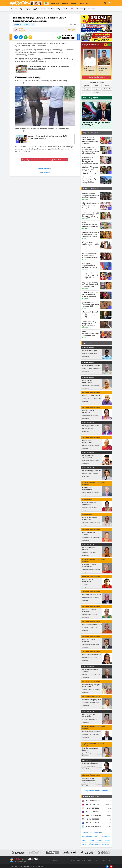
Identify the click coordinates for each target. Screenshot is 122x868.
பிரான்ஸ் (91, 840)
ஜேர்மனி (100, 840)
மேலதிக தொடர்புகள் (92, 796)
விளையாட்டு (82, 9)
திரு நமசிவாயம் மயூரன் (90, 351)
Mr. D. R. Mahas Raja (89, 68)
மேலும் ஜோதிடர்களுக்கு (97, 77)
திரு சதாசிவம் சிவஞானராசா (91, 731)
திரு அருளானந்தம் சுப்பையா (91, 471)
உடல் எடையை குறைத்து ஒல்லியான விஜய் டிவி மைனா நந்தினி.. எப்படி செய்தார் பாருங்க (91, 215)
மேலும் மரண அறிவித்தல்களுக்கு (97, 791)
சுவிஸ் (84, 840)
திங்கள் (97, 92)
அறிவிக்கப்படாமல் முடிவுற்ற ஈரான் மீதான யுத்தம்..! (96, 124)
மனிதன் (65, 3)
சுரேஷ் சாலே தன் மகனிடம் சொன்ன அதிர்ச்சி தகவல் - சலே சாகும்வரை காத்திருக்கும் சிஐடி (90, 140)
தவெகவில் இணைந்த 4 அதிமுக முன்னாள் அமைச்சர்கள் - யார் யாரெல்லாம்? (90, 205)
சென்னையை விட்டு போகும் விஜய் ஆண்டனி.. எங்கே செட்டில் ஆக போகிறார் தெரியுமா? (90, 324)
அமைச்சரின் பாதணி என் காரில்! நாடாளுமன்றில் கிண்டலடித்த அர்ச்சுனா (48, 137)
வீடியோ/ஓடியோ (94, 844)
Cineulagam (85, 199)
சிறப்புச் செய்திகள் (91, 133)
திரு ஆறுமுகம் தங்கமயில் (91, 426)
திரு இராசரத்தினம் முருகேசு (91, 366)
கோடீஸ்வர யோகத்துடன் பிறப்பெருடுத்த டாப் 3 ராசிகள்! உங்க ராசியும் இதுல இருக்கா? (91, 234)
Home (55, 860)
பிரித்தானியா (105, 837)
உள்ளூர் (28, 9)
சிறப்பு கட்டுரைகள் (90, 98)
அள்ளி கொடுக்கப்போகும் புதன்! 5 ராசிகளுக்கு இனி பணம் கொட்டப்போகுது (91, 333)
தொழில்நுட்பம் (87, 833)
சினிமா (74, 3)
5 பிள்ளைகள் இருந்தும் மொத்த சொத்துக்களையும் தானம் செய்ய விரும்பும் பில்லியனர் (90, 314)
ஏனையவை (94, 9)
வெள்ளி (107, 86)
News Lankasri (85, 209)
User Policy (82, 860)
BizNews (70, 9)
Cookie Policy (93, 860)
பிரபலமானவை (45, 173)
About (62, 860)
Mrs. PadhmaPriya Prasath (103, 69)
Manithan (84, 238)
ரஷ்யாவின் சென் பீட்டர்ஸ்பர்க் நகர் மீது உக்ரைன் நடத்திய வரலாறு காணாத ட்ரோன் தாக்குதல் (89, 180)
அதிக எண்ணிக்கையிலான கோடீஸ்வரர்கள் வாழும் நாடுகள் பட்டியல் (90, 225)
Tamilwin (26, 866)
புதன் (97, 89)
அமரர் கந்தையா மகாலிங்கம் (91, 595)
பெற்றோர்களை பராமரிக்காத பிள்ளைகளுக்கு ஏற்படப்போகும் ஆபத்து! (90, 160)
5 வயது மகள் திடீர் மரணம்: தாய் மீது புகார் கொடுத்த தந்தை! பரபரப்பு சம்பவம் (90, 275)
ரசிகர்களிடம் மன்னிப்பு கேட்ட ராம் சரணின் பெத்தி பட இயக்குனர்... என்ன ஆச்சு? (90, 294)
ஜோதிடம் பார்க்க (91, 45)
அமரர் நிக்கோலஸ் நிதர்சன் (91, 396)
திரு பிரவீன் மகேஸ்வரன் (90, 763)
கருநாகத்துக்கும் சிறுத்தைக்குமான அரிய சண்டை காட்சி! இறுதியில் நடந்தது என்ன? (90, 304)
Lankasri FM (83, 3)
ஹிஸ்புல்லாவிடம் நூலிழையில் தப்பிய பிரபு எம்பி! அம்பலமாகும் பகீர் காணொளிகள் (90, 150)
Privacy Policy (106, 860)
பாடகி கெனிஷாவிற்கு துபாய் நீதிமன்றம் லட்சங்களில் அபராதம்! (90, 255)
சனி (97, 86)
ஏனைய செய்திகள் (91, 189)
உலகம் (45, 9)
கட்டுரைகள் (106, 844)
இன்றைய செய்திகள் (97, 82)
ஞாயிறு (86, 86)
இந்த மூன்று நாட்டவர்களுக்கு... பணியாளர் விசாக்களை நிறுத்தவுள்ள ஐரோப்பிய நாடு (90, 265)
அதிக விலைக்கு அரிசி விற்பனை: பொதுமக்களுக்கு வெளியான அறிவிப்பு (49, 68)
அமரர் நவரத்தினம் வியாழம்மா (92, 625)
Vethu (21, 29)
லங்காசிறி (55, 3)
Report (72, 30)
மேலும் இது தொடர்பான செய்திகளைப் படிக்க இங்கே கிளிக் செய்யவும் (45, 160)
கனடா (97, 837)
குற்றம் (23, 31)
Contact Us (71, 860)
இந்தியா (36, 9)
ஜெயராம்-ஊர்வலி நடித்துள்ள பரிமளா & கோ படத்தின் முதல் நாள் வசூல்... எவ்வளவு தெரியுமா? (91, 195)
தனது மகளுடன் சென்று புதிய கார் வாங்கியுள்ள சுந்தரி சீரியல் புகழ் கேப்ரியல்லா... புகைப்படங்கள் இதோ (90, 285)
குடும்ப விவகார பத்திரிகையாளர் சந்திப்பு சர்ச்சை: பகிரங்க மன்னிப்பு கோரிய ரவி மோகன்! (90, 244)
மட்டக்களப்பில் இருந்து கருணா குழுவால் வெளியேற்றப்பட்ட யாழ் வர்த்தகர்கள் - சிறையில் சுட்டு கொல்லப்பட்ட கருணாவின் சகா (90, 170)
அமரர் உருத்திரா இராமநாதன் (91, 700)
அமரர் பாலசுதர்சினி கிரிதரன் (91, 655)
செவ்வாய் (107, 89)
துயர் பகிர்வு (88, 343)
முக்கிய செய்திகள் (45, 168)
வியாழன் (86, 89)
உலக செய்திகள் (87, 837)
